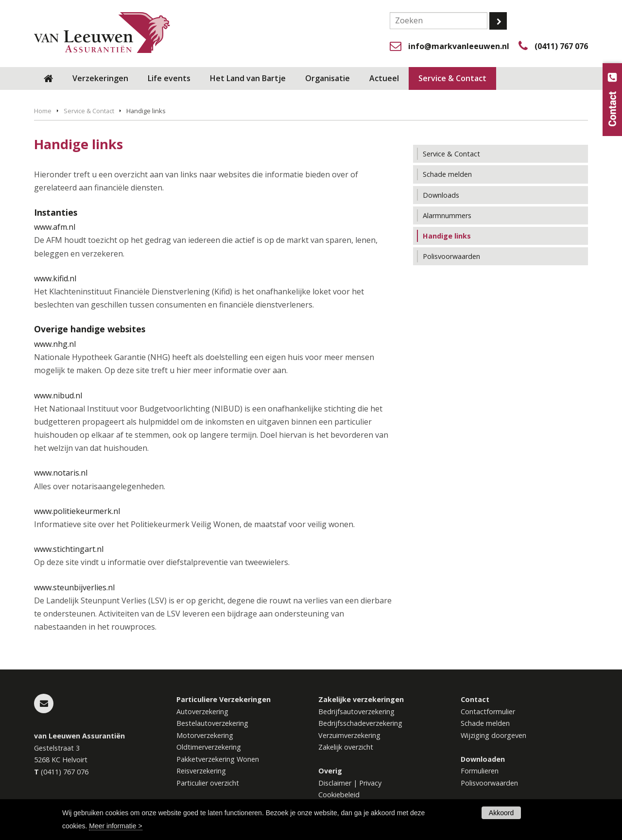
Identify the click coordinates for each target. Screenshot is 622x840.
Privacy (370, 783)
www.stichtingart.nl (69, 549)
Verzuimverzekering (349, 735)
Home (43, 111)
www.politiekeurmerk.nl (77, 511)
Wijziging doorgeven (493, 735)
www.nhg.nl (55, 344)
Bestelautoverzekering (212, 723)
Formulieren (480, 771)
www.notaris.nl (61, 473)
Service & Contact (89, 111)
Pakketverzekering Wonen (218, 759)
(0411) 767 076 (561, 46)
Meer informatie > (115, 826)
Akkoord (501, 813)
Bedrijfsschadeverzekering (360, 723)
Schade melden (485, 723)
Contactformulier (488, 711)
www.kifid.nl (55, 278)
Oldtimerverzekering (209, 747)
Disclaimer (335, 783)
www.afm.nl (55, 227)
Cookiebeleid (339, 795)
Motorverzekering (205, 735)
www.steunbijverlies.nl (74, 587)
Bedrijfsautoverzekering (356, 711)
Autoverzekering (202, 711)
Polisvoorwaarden (489, 783)
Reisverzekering (201, 771)
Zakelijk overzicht (346, 747)
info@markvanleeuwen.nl (459, 46)
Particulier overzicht (208, 783)
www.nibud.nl (58, 395)
